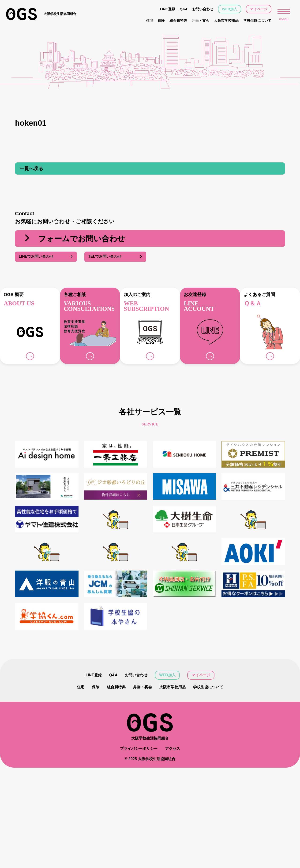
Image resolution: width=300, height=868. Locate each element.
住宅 (150, 20)
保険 (161, 20)
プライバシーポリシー (139, 749)
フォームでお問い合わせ (74, 238)
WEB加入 (230, 9)
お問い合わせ (203, 9)
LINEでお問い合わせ (46, 257)
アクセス (172, 749)
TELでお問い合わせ (115, 257)
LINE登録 (168, 9)
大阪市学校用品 (226, 20)
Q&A (184, 9)
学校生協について (257, 20)
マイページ (259, 9)
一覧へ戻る (31, 168)
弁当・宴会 (201, 20)
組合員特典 (178, 20)
